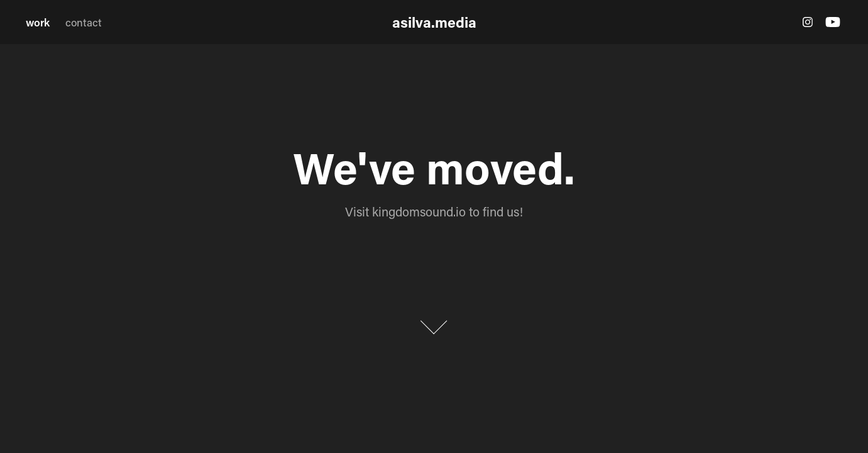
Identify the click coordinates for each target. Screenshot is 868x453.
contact (84, 22)
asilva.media (434, 22)
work (38, 22)
